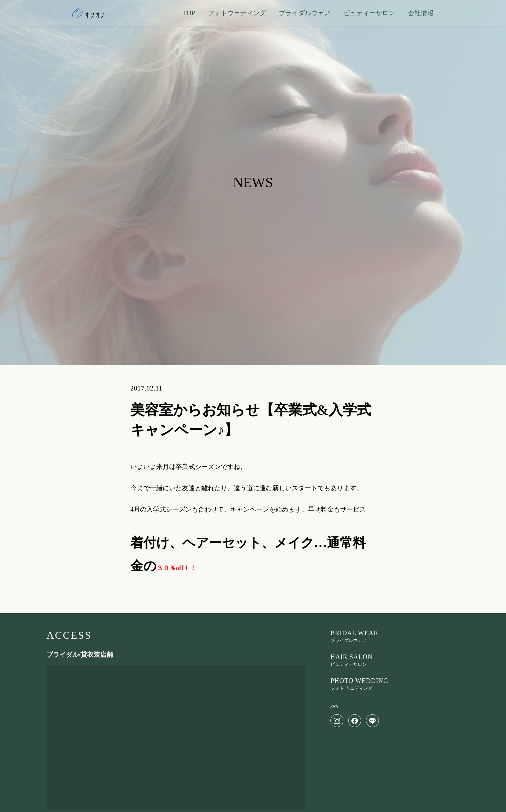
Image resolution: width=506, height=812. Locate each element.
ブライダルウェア (305, 13)
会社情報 (421, 13)
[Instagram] (337, 721)
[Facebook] (355, 721)
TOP (189, 13)
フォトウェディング (237, 13)
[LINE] (372, 721)
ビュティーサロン (369, 13)
